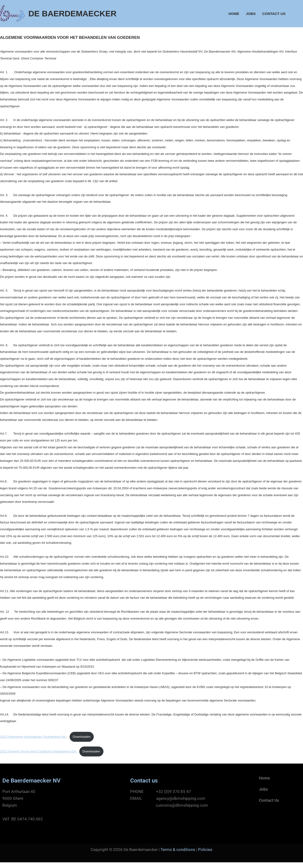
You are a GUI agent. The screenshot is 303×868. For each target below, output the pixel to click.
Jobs (250, 14)
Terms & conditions (178, 855)
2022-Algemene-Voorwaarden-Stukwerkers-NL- (34, 742)
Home (233, 14)
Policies (205, 855)
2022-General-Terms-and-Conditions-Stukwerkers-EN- (39, 757)
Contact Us (274, 14)
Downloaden (82, 742)
